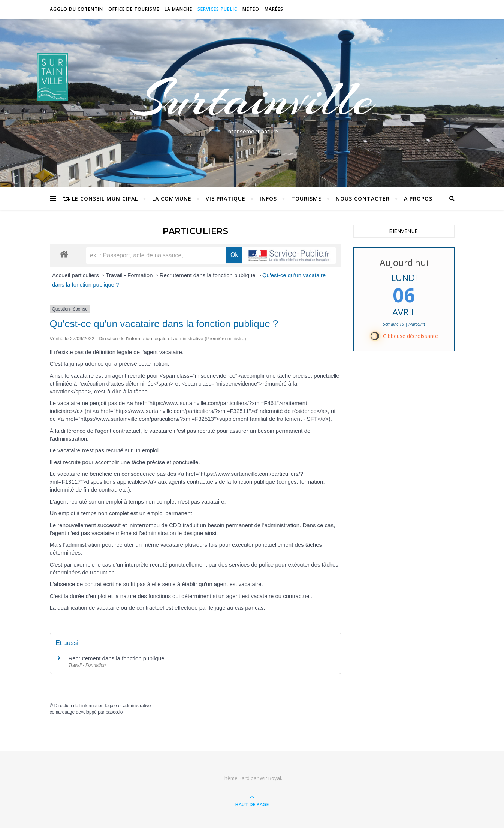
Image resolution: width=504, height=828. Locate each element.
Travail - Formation (130, 275)
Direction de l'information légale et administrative (103, 706)
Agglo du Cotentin (76, 9)
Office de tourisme (134, 9)
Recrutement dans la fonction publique (208, 275)
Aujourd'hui (404, 262)
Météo (251, 9)
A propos (418, 199)
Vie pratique (226, 199)
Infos (268, 199)
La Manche (178, 9)
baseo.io (114, 712)
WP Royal (270, 778)
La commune (172, 199)
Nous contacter (363, 199)
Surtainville (252, 99)
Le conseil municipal (105, 199)
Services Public (217, 9)
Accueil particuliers (76, 275)
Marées (274, 9)
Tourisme (306, 199)
